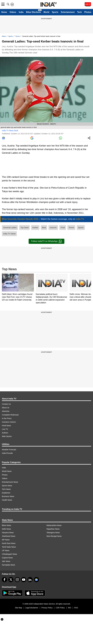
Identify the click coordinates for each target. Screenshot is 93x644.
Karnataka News (8, 565)
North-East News (9, 543)
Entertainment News (10, 482)
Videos (13, 12)
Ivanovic (53, 227)
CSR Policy (60, 608)
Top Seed (24, 227)
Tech (79, 12)
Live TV (5, 429)
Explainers (6, 493)
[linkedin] (30, 580)
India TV (80, 219)
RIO (70, 608)
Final (63, 227)
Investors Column (9, 422)
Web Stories (7, 436)
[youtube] (24, 580)
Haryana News (8, 533)
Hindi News (6, 426)
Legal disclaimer (32, 608)
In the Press (7, 418)
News (4, 36)
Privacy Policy (47, 608)
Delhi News (6, 529)
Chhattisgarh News (9, 554)
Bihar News (7, 525)
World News (7, 471)
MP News (6, 540)
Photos (88, 12)
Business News (8, 496)
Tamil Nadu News (9, 547)
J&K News (6, 561)
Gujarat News (7, 558)
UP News (6, 550)
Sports (55, 12)
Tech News (6, 489)
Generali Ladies (10, 227)
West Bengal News (54, 536)
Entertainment (68, 12)
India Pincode (7, 453)
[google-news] (36, 580)
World (46, 12)
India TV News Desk (10, 131)
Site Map (18, 608)
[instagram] (17, 580)
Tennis (18, 36)
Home (4, 12)
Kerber (35, 227)
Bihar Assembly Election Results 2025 (20, 219)
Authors (5, 433)
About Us (6, 408)
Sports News (7, 486)
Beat (44, 227)
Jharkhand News (9, 536)
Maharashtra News (54, 525)
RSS (76, 608)
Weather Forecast (9, 450)
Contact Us (6, 404)
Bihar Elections (33, 12)
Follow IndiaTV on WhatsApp (46, 241)
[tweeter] (11, 580)
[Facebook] (4, 580)
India (21, 12)
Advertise (6, 411)
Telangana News (53, 533)
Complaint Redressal (10, 415)
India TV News (9, 234)
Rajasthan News (53, 529)
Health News (7, 500)
